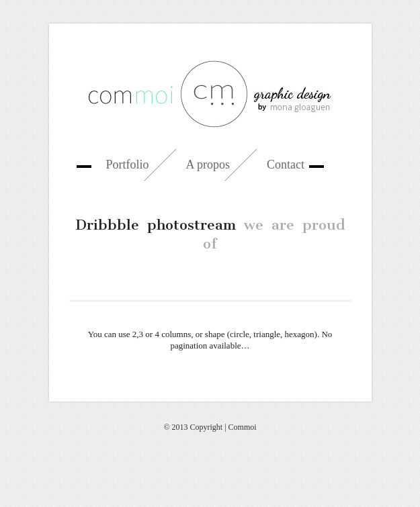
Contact (286, 165)
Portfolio (128, 165)
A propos (208, 165)
